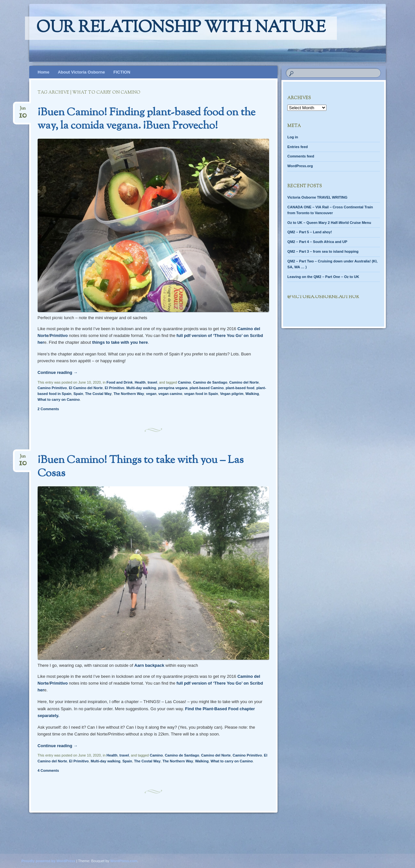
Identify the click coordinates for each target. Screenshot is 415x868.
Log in (293, 137)
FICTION (122, 72)
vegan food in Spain (201, 394)
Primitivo (59, 336)
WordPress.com (124, 861)
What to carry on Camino (59, 399)
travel (152, 382)
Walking (252, 394)
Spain (78, 394)
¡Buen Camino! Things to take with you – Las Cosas (141, 467)
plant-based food (240, 388)
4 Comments (48, 770)
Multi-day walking (141, 388)
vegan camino (170, 394)
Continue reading (58, 372)
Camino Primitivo (52, 388)
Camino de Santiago (210, 382)
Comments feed (301, 156)
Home (43, 72)
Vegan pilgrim (232, 394)
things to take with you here (120, 342)
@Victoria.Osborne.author (323, 297)
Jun (23, 110)
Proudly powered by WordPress (48, 861)
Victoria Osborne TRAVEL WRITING (317, 197)
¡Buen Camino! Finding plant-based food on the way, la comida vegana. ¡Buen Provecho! (147, 119)
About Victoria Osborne (81, 72)
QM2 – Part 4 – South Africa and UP (317, 242)
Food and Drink (120, 382)
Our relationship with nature (181, 28)
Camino (184, 382)
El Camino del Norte (86, 388)
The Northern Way (129, 394)
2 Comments (48, 409)
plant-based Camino (207, 388)
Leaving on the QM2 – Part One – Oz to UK (323, 277)
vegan (151, 394)
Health (140, 382)
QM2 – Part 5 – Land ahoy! (310, 232)
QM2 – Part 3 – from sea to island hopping (323, 251)
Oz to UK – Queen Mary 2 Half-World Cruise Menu (329, 223)
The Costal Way (99, 394)
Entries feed (297, 147)
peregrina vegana (173, 388)
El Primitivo (115, 388)
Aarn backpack (149, 665)
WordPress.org (300, 166)
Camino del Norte (244, 382)
